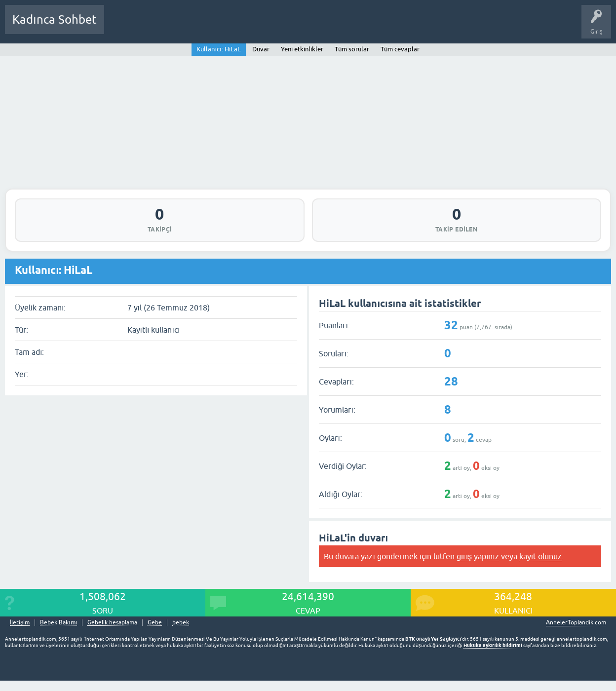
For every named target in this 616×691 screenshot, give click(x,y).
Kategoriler (213, 27)
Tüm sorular (352, 49)
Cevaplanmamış (164, 27)
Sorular (121, 27)
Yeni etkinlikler (302, 49)
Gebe (155, 627)
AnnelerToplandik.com (576, 626)
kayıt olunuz (540, 560)
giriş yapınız (478, 560)
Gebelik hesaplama (112, 627)
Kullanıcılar (254, 27)
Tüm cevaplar (400, 49)
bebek (181, 627)
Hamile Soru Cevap (347, 27)
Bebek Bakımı (404, 27)
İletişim (20, 627)
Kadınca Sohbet (55, 19)
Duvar (261, 49)
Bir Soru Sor (295, 27)
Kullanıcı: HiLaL (218, 49)
